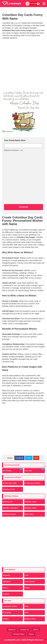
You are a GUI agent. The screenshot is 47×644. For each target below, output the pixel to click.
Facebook (19, 458)
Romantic (6, 575)
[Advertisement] (23, 64)
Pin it (36, 458)
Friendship (7, 613)
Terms (31, 634)
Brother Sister (30, 619)
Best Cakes (29, 514)
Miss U (5, 588)
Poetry (27, 588)
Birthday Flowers (9, 514)
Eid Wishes (13, 470)
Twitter (29, 458)
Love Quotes (30, 582)
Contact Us (24, 630)
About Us (12, 630)
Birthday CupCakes (10, 508)
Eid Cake (35, 470)
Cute (27, 575)
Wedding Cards (9, 489)
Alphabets (7, 582)
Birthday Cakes (31, 502)
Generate (23, 207)
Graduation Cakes (10, 606)
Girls (27, 613)
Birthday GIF (8, 502)
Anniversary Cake (10, 483)
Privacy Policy (19, 634)
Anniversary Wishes (33, 483)
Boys (27, 606)
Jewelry (6, 619)
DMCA (36, 630)
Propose (6, 594)
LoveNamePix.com (12, 640)
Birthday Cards (31, 508)
